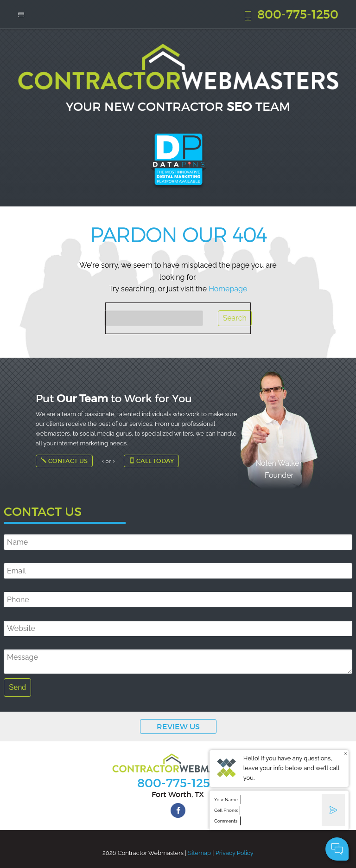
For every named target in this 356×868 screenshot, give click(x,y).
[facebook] (178, 810)
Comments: (226, 821)
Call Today (151, 461)
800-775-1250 (290, 14)
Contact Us (64, 461)
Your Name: (226, 800)
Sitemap (200, 853)
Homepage (228, 289)
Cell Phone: (226, 810)
